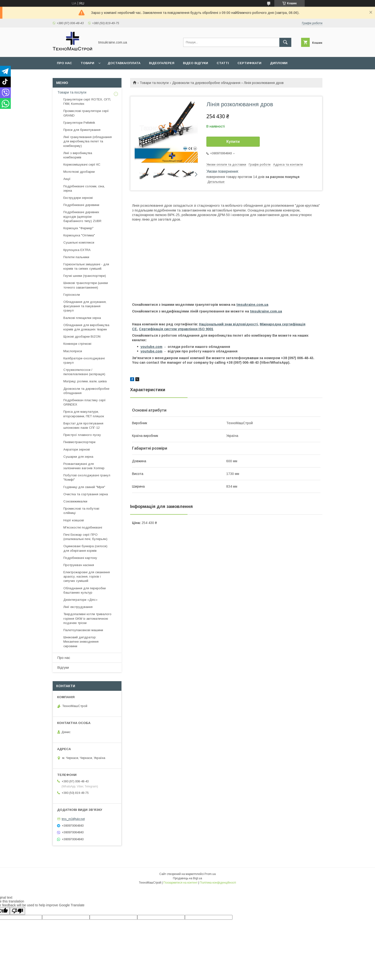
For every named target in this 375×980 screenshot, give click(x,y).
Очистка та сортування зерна (86, 494)
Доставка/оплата (124, 63)
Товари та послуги (154, 83)
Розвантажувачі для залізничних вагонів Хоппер (84, 466)
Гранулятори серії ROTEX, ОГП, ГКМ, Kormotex (87, 102)
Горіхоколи (72, 295)
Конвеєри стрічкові (77, 344)
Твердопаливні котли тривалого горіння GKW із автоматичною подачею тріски (87, 618)
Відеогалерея (162, 63)
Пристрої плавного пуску (82, 435)
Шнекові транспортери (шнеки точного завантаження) (86, 285)
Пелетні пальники (76, 257)
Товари (87, 63)
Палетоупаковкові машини (83, 630)
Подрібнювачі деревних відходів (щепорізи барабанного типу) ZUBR (82, 216)
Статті (223, 63)
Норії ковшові (74, 520)
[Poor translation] (17, 911)
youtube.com (151, 347)
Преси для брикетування (82, 130)
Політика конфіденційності (218, 883)
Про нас (64, 63)
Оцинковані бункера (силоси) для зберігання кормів (85, 548)
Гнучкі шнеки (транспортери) (85, 276)
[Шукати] (285, 42)
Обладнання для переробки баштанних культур (85, 590)
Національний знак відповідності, (229, 324)
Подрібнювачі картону (80, 558)
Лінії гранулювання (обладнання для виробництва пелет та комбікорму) (88, 141)
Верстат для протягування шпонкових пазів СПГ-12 (83, 426)
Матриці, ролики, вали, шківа (85, 381)
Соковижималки (75, 501)
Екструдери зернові (78, 198)
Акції (67, 179)
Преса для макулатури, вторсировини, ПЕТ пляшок (84, 414)
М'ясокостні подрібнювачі (83, 527)
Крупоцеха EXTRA (77, 250)
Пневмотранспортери (79, 442)
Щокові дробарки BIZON (82, 337)
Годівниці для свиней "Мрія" (84, 487)
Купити (233, 142)
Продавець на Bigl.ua (187, 878)
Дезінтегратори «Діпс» (80, 600)
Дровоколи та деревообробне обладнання (206, 83)
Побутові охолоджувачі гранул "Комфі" (87, 477)
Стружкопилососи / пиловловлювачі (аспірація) (84, 372)
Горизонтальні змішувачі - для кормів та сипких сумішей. (86, 266)
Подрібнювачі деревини (81, 205)
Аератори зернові (77, 449)
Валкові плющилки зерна (82, 318)
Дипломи (279, 63)
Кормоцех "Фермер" (78, 228)
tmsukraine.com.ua (252, 305)
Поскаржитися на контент (180, 883)
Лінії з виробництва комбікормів (78, 155)
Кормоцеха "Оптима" (79, 235)
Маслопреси (73, 351)
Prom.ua (210, 874)
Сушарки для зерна (78, 457)
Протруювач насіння (79, 565)
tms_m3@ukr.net (73, 819)
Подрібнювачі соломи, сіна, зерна (84, 188)
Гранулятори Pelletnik (79, 123)
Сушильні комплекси (79, 242)
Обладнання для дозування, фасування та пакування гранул (85, 306)
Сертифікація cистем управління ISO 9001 (176, 329)
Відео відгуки (196, 63)
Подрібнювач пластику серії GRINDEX (85, 402)
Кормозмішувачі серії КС (82, 164)
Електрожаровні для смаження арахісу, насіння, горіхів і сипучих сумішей (87, 576)
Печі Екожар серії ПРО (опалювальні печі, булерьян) (85, 537)
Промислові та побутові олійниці (81, 511)
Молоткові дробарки (79, 172)
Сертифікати (249, 63)
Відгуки (63, 668)
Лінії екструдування (78, 607)
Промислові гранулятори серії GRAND (86, 113)
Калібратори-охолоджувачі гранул (84, 360)
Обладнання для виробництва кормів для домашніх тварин (86, 327)
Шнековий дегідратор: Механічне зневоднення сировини (81, 642)
